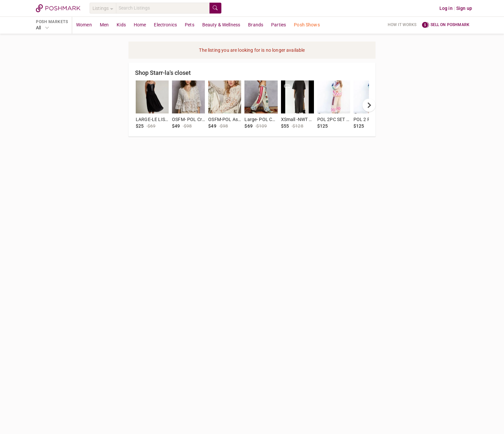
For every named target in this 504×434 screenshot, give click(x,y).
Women (84, 25)
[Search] (163, 8)
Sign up (464, 8)
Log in (446, 8)
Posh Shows (307, 25)
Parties (279, 25)
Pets (190, 25)
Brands (256, 25)
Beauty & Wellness (221, 25)
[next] (369, 105)
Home (140, 25)
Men (104, 25)
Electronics (165, 25)
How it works (402, 25)
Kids (121, 25)
